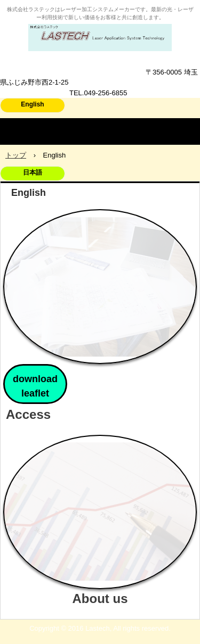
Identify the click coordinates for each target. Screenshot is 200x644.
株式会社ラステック (100, 34)
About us (100, 598)
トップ (16, 155)
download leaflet (35, 386)
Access (28, 414)
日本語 (33, 172)
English (32, 104)
